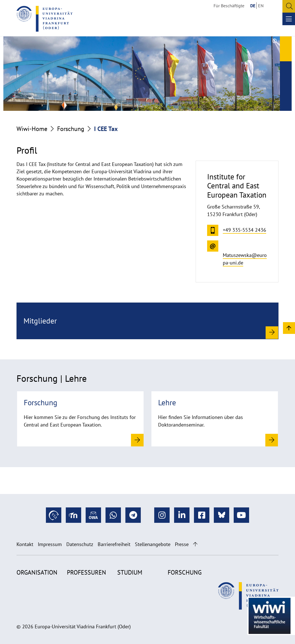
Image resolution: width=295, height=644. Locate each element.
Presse (182, 544)
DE (253, 6)
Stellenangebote (153, 544)
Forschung (71, 129)
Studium (130, 572)
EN (261, 6)
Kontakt (25, 544)
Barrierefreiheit (114, 544)
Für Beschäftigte (229, 6)
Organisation (37, 572)
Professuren (86, 572)
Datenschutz (80, 544)
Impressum (50, 544)
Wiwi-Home (32, 129)
